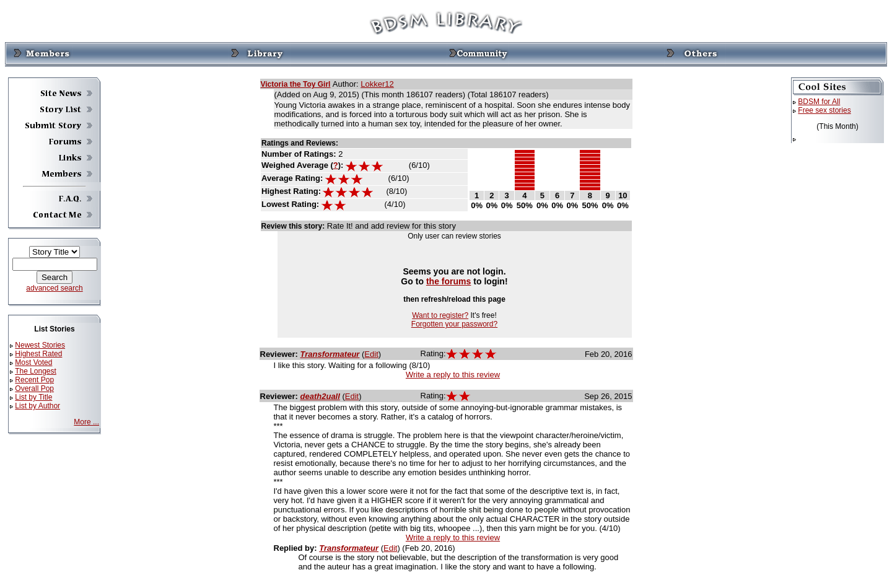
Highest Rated (38, 354)
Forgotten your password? (454, 324)
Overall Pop (34, 388)
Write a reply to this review (453, 375)
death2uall (320, 396)
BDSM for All (819, 102)
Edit (371, 354)
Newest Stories (40, 345)
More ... (86, 422)
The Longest (36, 371)
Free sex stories (824, 110)
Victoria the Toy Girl (296, 84)
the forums (449, 281)
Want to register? (440, 315)
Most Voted (33, 362)
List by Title (33, 397)
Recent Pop (34, 380)
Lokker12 (377, 84)
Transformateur (330, 354)
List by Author (37, 406)
